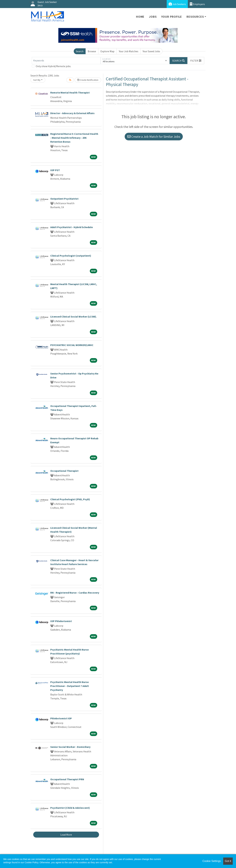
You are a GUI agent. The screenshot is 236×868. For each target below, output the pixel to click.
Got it (228, 861)
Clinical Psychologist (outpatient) (71, 256)
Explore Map (107, 51)
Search (80, 51)
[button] (196, 61)
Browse (92, 51)
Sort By (37, 80)
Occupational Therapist (64, 471)
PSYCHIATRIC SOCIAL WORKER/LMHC (72, 345)
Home (140, 17)
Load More (66, 835)
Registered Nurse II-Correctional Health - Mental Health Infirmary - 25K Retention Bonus (74, 138)
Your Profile (172, 17)
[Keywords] (66, 61)
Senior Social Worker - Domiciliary (70, 747)
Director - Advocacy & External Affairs (72, 113)
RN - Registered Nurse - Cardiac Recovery (75, 593)
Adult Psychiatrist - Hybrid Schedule (72, 227)
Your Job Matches (129, 51)
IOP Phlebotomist (61, 621)
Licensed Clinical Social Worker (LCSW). (74, 317)
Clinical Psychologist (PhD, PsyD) (70, 499)
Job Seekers (177, 4)
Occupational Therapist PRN (67, 779)
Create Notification (88, 80)
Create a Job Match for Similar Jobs (154, 136)
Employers (197, 4)
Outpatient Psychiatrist (64, 199)
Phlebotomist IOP (61, 718)
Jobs (153, 17)
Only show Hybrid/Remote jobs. (53, 66)
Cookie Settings (212, 861)
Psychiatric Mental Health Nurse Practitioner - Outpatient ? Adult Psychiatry (70, 686)
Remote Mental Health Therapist (70, 93)
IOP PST (55, 170)
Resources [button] (195, 17)
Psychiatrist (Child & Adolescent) (70, 808)
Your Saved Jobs (151, 51)
